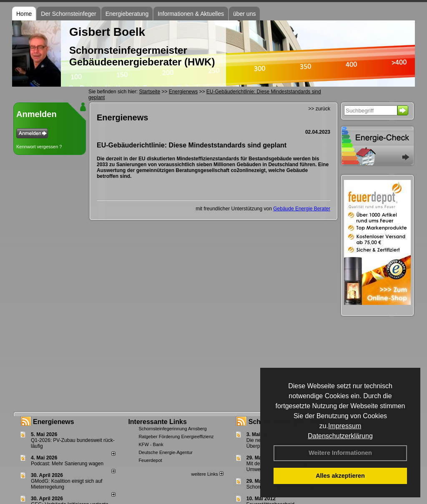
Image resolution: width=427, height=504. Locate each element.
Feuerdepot (150, 460)
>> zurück (319, 109)
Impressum (345, 426)
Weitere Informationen (340, 453)
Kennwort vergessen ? (39, 147)
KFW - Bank (151, 444)
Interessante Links (157, 422)
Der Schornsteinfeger (68, 14)
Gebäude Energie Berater (302, 209)
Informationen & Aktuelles (191, 14)
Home (24, 14)
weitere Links (207, 474)
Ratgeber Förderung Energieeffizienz (176, 437)
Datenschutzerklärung (340, 436)
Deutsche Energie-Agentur (166, 452)
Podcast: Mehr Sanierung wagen (67, 464)
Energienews (54, 422)
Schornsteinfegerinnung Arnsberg (172, 429)
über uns (244, 14)
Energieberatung (127, 14)
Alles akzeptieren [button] (340, 476)
